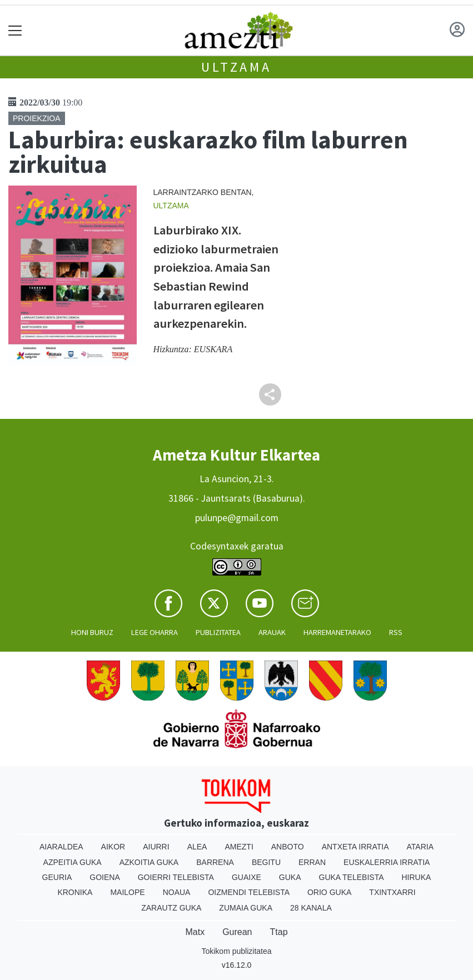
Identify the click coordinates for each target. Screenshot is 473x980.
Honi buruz (92, 632)
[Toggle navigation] (15, 30)
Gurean (237, 932)
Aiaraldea (61, 847)
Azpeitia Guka (73, 862)
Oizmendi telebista (249, 892)
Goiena (104, 877)
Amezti (239, 847)
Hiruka (417, 877)
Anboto (288, 847)
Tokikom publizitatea (236, 951)
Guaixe (247, 877)
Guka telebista (352, 877)
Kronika (75, 892)
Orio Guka (329, 892)
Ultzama (236, 67)
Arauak (272, 632)
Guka (290, 877)
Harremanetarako (337, 632)
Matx (195, 932)
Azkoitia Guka (149, 862)
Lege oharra (155, 632)
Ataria (420, 847)
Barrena (215, 862)
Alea (197, 847)
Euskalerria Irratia (387, 862)
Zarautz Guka (171, 908)
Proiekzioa (37, 118)
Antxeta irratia (355, 847)
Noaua (177, 892)
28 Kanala (311, 908)
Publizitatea (218, 632)
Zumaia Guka (246, 908)
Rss (396, 632)
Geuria (57, 877)
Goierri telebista (176, 877)
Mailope (127, 892)
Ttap (279, 932)
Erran (312, 862)
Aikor (113, 847)
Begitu (266, 862)
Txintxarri (392, 892)
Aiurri (156, 847)
